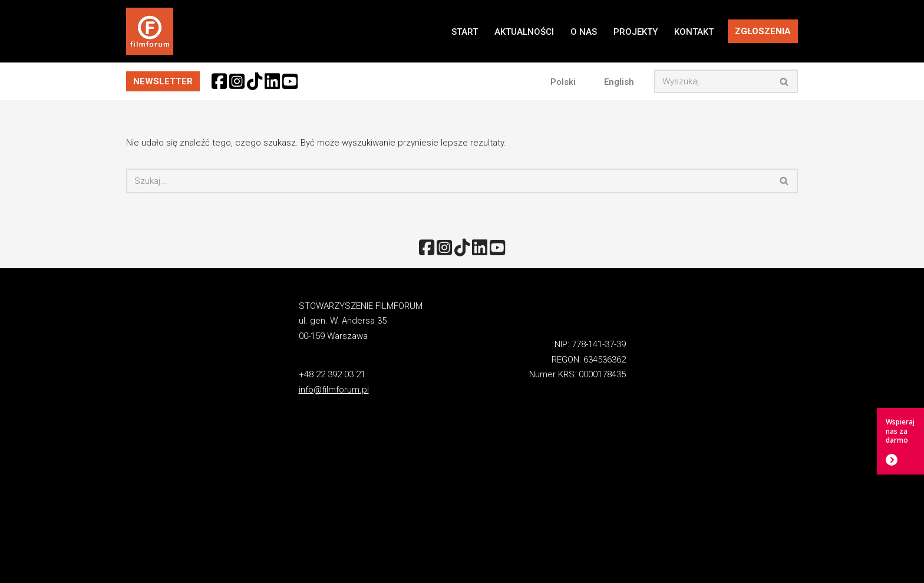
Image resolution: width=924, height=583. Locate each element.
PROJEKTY (636, 32)
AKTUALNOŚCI (524, 32)
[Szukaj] (713, 81)
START (465, 32)
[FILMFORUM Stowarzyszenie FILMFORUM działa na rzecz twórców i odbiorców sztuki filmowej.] (150, 31)
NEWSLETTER (163, 81)
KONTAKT (694, 32)
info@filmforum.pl (334, 390)
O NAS (584, 32)
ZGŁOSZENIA (763, 31)
